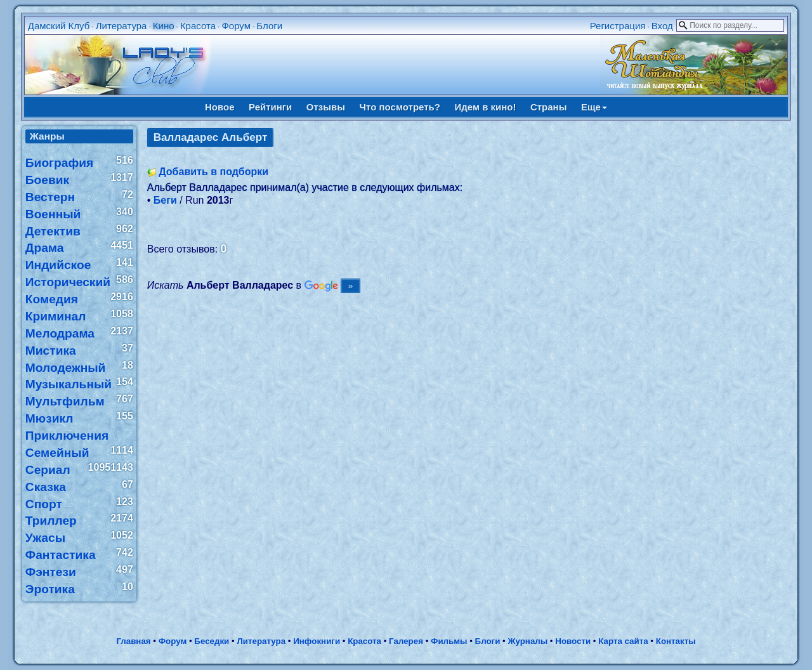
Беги (165, 200)
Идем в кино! (485, 107)
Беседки (212, 641)
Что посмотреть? (400, 107)
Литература (121, 26)
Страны (549, 107)
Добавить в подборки (213, 172)
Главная (133, 641)
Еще (594, 107)
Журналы (527, 641)
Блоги (269, 26)
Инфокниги (317, 641)
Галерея (406, 641)
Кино (164, 26)
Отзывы (326, 107)
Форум (236, 26)
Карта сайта (623, 641)
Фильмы (449, 641)
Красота (198, 26)
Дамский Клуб (59, 26)
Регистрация (618, 26)
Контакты (676, 641)
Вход (662, 26)
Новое (220, 107)
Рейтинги (270, 107)
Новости (573, 641)
